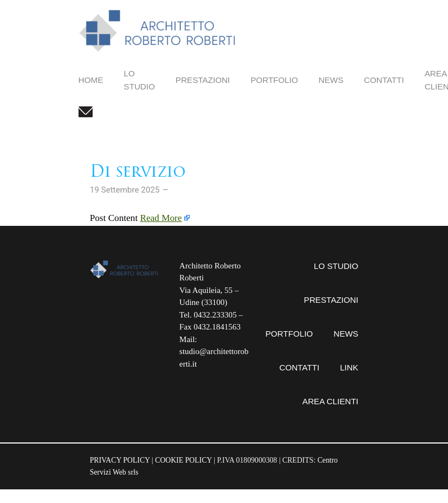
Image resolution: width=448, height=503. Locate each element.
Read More (161, 218)
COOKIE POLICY (184, 460)
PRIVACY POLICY (120, 460)
